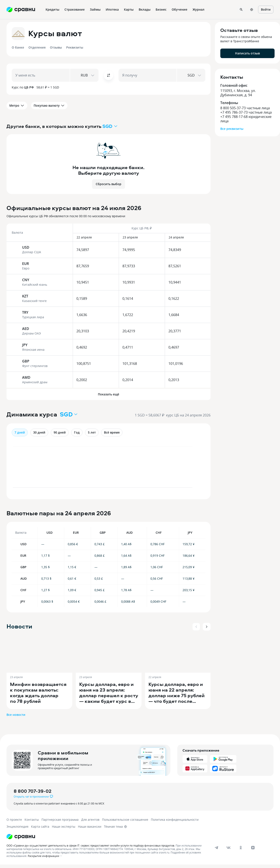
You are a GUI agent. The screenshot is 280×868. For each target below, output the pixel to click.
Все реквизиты (232, 129)
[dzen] (253, 848)
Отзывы (56, 47)
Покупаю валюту (49, 106)
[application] (109, 469)
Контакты (32, 820)
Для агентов (90, 820)
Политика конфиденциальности (175, 820)
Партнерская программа (60, 820)
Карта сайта (40, 826)
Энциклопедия (17, 826)
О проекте (14, 820)
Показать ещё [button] (109, 394)
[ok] (241, 848)
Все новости (16, 715)
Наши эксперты (64, 826)
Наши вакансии (90, 826)
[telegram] (216, 848)
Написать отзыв (247, 53)
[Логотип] (21, 837)
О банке (18, 47)
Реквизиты (75, 47)
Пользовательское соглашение (125, 820)
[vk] (229, 848)
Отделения (37, 47)
